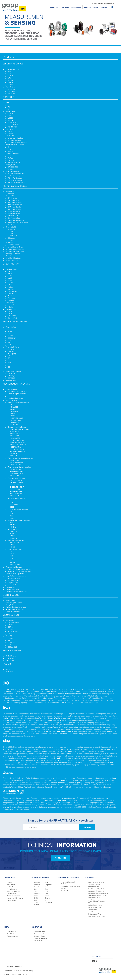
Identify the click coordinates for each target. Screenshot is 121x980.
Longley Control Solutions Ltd (70, 886)
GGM (47, 891)
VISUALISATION (11, 615)
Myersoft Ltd (65, 888)
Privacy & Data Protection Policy (96, 902)
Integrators (76, 7)
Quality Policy (92, 910)
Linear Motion (11, 894)
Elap (46, 889)
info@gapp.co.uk (109, 3)
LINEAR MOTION (11, 264)
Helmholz (37, 894)
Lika (46, 894)
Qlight (36, 898)
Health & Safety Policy (95, 907)
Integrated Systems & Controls (68, 883)
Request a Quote (39, 936)
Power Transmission (13, 896)
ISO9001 (91, 912)
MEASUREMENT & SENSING (17, 384)
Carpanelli (48, 885)
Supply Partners (40, 878)
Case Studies (11, 934)
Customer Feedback (40, 938)
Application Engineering (96, 891)
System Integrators (69, 878)
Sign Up (87, 827)
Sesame (47, 898)
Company (87, 7)
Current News (11, 932)
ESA (35, 891)
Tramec (36, 902)
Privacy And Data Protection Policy (19, 971)
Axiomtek (37, 885)
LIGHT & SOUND (11, 595)
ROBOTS (7, 664)
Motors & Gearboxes (13, 891)
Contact (104, 7)
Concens (48, 887)
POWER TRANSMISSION (15, 322)
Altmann (37, 882)
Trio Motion (49, 902)
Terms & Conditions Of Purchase (95, 898)
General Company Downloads (98, 893)
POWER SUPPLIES (12, 650)
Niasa (36, 896)
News (96, 7)
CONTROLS (9, 97)
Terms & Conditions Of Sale (97, 896)
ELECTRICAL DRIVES (13, 64)
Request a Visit (39, 934)
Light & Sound (11, 900)
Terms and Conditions (13, 967)
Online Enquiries (39, 932)
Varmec (36, 905)
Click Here (61, 858)
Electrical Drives (12, 887)
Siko (35, 900)
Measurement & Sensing (15, 898)
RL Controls (65, 891)
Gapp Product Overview (96, 882)
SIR (46, 900)
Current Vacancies (94, 884)
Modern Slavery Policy (95, 905)
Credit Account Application (97, 889)
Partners (65, 7)
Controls (9, 882)
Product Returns (93, 887)
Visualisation (11, 885)
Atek (46, 882)
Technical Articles (13, 936)
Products (54, 7)
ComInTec (37, 887)
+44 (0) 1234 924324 (97, 3)
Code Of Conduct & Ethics (96, 916)
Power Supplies (12, 889)
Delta (36, 889)
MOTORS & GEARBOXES (15, 186)
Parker (47, 896)
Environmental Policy (95, 914)
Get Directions (38, 941)
